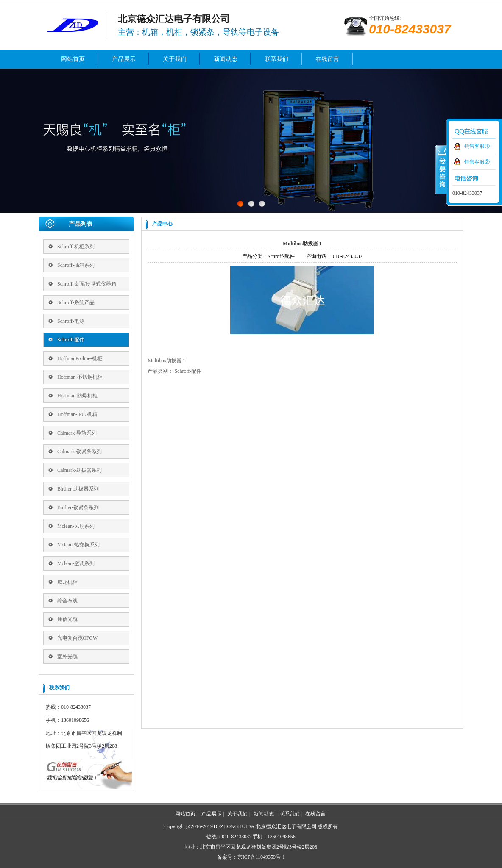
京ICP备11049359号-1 (261, 857)
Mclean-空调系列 (76, 563)
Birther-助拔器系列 (78, 489)
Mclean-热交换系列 (78, 545)
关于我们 (175, 59)
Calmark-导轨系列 (77, 433)
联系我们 (276, 59)
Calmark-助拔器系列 (79, 470)
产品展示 (124, 59)
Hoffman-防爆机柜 (77, 396)
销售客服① (477, 146)
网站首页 (73, 59)
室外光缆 (67, 657)
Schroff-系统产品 (76, 302)
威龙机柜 (67, 582)
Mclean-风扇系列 (76, 526)
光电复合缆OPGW (77, 638)
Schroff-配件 (71, 340)
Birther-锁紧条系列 (78, 507)
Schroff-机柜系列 (76, 247)
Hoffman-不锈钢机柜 (80, 377)
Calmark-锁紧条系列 (79, 452)
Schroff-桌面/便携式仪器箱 (87, 284)
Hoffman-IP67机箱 (77, 414)
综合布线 (67, 601)
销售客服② (477, 162)
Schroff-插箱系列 (76, 265)
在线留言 (327, 59)
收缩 (441, 169)
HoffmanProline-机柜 (80, 358)
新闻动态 (226, 59)
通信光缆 (67, 619)
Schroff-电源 (71, 321)
